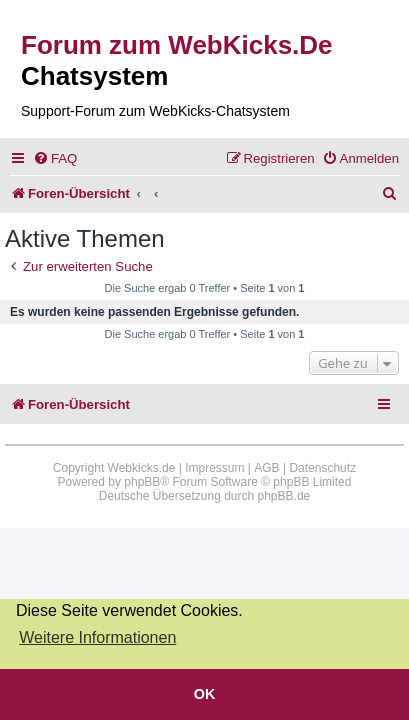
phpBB (142, 482)
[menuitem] (55, 158)
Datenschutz (322, 468)
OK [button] (205, 694)
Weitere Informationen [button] (97, 637)
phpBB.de (284, 496)
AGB (266, 468)
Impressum (214, 468)
